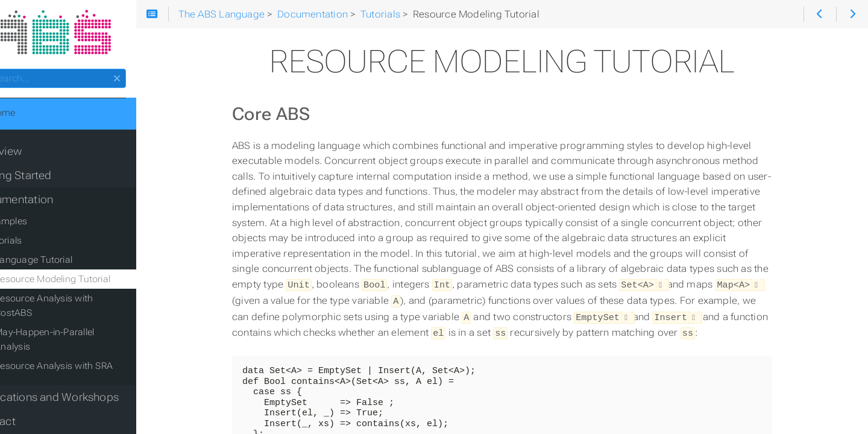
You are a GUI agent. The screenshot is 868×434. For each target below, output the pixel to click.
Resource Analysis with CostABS (98, 302)
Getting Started (48, 179)
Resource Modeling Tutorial (87, 283)
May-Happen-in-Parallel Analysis (98, 321)
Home (30, 116)
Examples (40, 225)
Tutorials (38, 244)
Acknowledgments (57, 420)
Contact (30, 396)
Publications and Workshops (81, 372)
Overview (33, 155)
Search (11, 73)
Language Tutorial (68, 263)
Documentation (49, 203)
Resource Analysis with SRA (88, 341)
